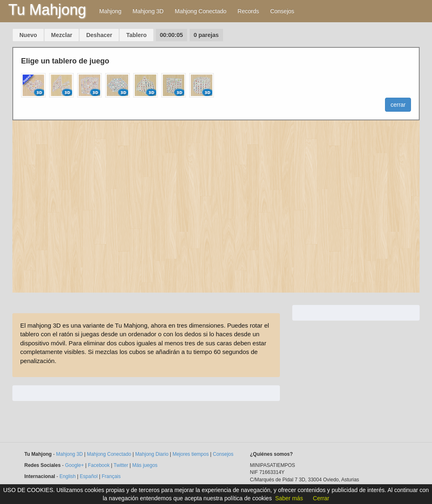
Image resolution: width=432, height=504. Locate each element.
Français (111, 476)
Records (248, 11)
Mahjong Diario (152, 454)
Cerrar (321, 498)
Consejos (282, 11)
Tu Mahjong (47, 10)
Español (89, 476)
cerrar (398, 105)
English (67, 476)
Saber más (289, 498)
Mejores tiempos (190, 454)
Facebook (99, 465)
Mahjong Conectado (201, 11)
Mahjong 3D (148, 11)
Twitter (121, 465)
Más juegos (145, 465)
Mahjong (110, 11)
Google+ (75, 465)
